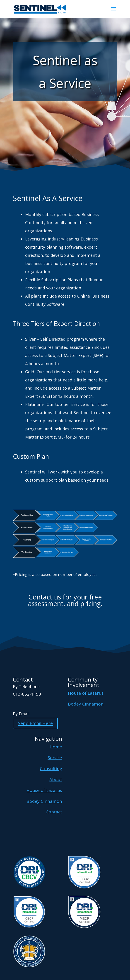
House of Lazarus (86, 693)
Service (55, 758)
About (56, 779)
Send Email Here (35, 723)
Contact (54, 812)
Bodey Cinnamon (86, 704)
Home (56, 747)
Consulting (51, 769)
